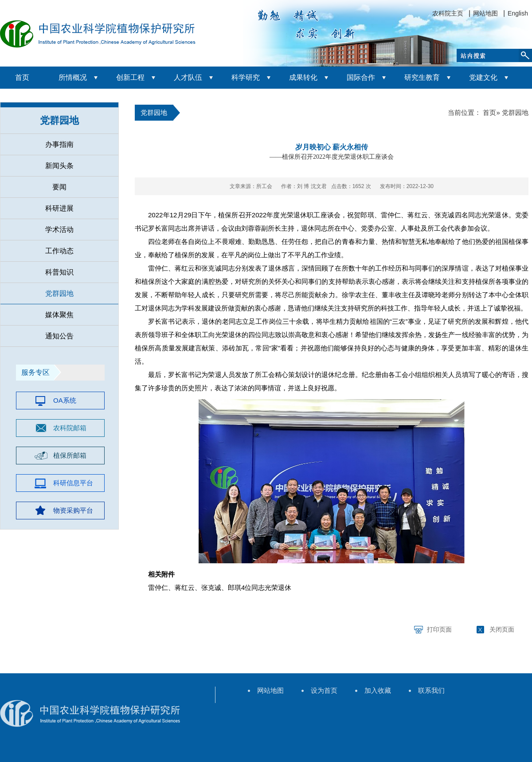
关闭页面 (502, 629)
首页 (22, 77)
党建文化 (483, 77)
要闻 (59, 187)
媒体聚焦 (59, 315)
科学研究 (246, 77)
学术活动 (59, 230)
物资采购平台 (73, 510)
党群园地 (59, 120)
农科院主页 (448, 13)
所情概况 (73, 77)
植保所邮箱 (70, 455)
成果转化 (303, 77)
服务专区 (35, 372)
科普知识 (59, 272)
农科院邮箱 (70, 428)
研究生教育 (422, 77)
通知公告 (59, 336)
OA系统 (65, 400)
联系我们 (431, 690)
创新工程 (130, 77)
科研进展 (59, 208)
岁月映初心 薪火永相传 (332, 147)
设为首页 (324, 690)
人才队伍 (188, 77)
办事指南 (59, 144)
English (518, 13)
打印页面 (439, 629)
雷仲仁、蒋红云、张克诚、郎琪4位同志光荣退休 (220, 587)
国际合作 (361, 77)
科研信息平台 (73, 483)
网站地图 (485, 13)
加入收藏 (378, 690)
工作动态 (59, 251)
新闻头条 (59, 166)
